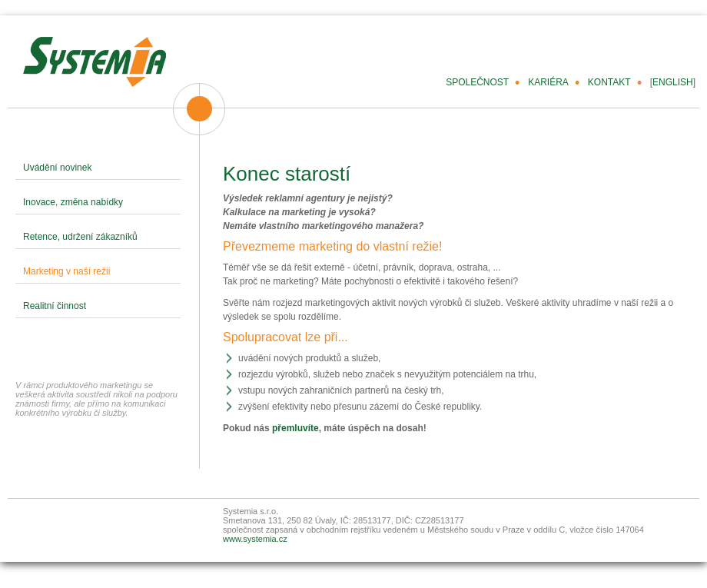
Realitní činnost (55, 306)
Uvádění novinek (57, 168)
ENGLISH (673, 82)
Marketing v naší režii (66, 271)
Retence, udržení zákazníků (80, 237)
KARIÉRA (548, 82)
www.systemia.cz (255, 539)
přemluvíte (295, 428)
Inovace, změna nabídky (73, 202)
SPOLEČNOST (477, 82)
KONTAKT (609, 82)
